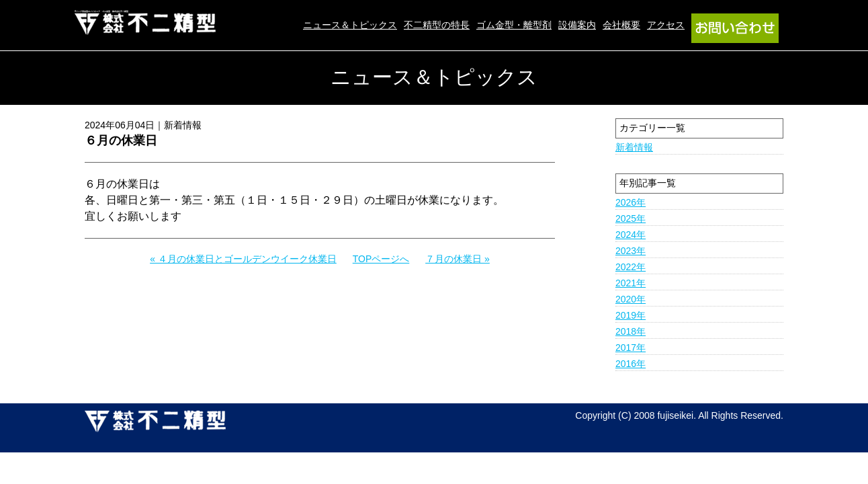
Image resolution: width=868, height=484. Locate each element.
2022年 (631, 267)
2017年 (631, 348)
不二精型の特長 (437, 25)
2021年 (631, 283)
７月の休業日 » (458, 259)
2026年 (631, 202)
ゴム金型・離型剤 (514, 25)
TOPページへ (381, 259)
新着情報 (634, 147)
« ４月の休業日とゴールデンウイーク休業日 (243, 259)
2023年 (631, 251)
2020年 (631, 299)
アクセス (666, 25)
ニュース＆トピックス (350, 25)
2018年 (631, 331)
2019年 (631, 315)
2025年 (631, 218)
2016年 (631, 364)
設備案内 (577, 25)
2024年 (631, 235)
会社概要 (621, 25)
